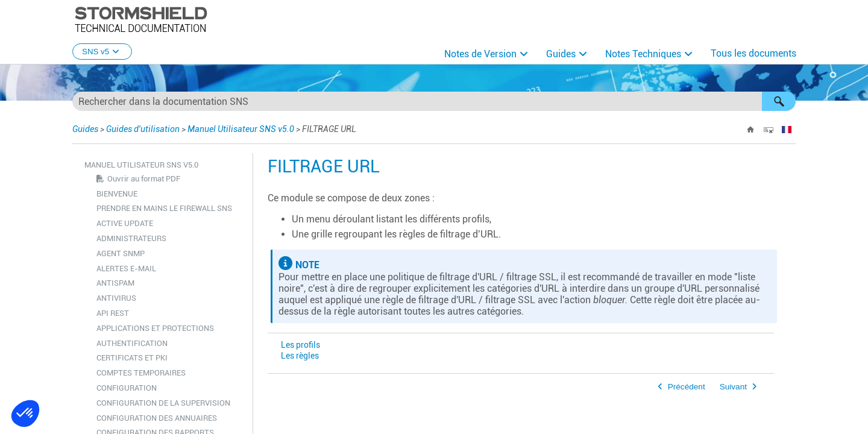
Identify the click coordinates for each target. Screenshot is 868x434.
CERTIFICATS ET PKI (132, 358)
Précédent (687, 387)
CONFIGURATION (127, 388)
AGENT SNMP (121, 253)
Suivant (733, 387)
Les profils (300, 345)
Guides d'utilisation (143, 129)
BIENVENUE (117, 194)
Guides (561, 54)
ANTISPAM (115, 283)
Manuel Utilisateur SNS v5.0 (241, 129)
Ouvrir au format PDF (144, 179)
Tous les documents (753, 53)
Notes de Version (480, 54)
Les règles (300, 356)
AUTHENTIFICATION (132, 343)
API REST (113, 313)
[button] (779, 101)
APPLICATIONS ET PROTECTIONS (155, 328)
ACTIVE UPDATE (125, 223)
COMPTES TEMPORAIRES (141, 373)
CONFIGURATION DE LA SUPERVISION (163, 403)
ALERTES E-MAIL (126, 269)
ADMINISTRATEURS (131, 238)
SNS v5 (102, 52)
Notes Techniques (643, 54)
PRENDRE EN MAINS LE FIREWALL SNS (164, 208)
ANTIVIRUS (116, 298)
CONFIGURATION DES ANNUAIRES (157, 418)
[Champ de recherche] (434, 101)
